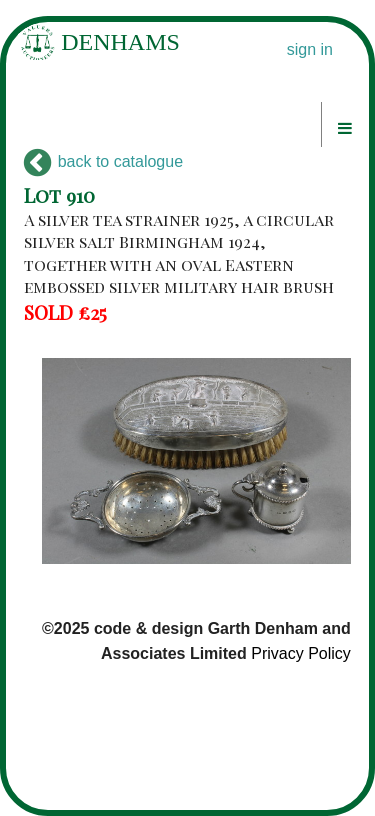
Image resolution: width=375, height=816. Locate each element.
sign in (310, 49)
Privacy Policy (301, 653)
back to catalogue (103, 161)
